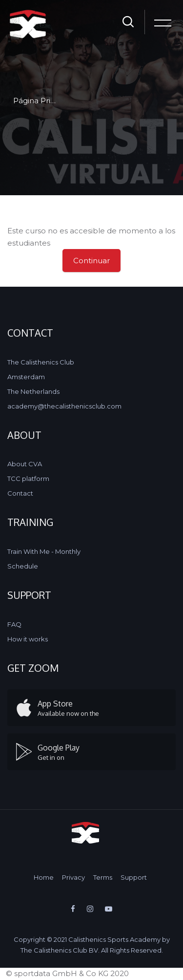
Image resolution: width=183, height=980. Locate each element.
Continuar (91, 261)
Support (134, 877)
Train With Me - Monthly (44, 551)
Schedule (23, 566)
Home (44, 877)
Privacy (73, 877)
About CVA (25, 464)
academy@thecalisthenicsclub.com (64, 406)
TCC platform (28, 479)
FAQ (14, 624)
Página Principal (43, 101)
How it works (28, 639)
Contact (20, 493)
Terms (103, 877)
